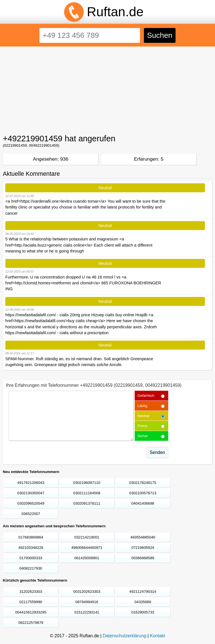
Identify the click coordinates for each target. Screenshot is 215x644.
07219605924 (143, 548)
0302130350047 (31, 493)
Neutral (143, 416)
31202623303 (31, 592)
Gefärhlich (146, 396)
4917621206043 (31, 483)
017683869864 (31, 537)
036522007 (31, 514)
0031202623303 (87, 592)
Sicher (143, 436)
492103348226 (31, 548)
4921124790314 (143, 592)
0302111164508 (87, 493)
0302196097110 (87, 483)
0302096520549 (31, 503)
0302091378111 (87, 503)
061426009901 (87, 558)
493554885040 (143, 537)
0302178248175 (143, 483)
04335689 (143, 602)
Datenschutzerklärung (125, 636)
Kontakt (157, 636)
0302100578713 (143, 493)
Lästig (142, 406)
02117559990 (31, 602)
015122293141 (87, 612)
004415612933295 (31, 612)
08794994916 (87, 602)
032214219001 (87, 537)
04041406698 (143, 503)
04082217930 (31, 568)
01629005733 (143, 612)
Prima (142, 426)
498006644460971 (87, 548)
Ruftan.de (115, 12)
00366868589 (143, 558)
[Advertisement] (107, 89)
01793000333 (31, 558)
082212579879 (31, 623)
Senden (157, 452)
